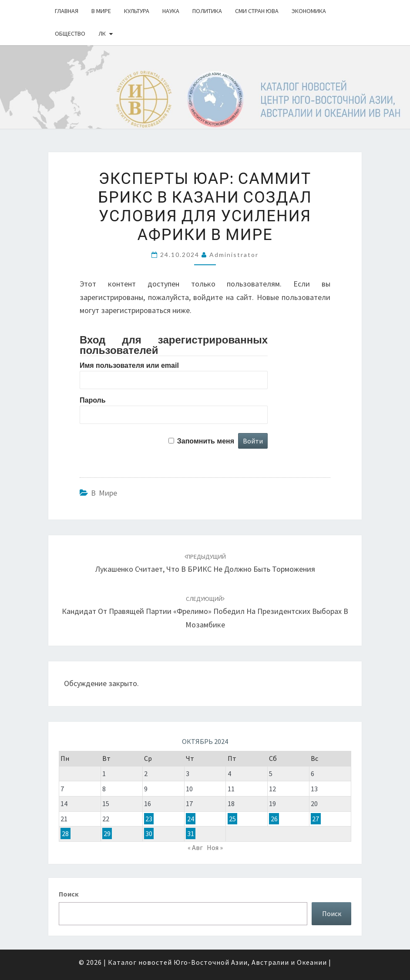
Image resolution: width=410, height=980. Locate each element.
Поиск (69, 894)
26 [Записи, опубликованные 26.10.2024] (274, 819)
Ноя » (215, 847)
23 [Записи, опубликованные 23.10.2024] (149, 819)
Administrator (234, 255)
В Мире (101, 11)
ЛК (102, 33)
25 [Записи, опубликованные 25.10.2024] (232, 819)
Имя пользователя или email (129, 365)
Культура (137, 11)
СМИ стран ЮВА (257, 11)
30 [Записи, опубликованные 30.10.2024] (149, 833)
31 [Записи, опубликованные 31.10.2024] (191, 833)
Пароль (93, 400)
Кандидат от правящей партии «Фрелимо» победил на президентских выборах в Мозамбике (205, 612)
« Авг (195, 847)
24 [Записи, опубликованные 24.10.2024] (191, 819)
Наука (171, 11)
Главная (67, 11)
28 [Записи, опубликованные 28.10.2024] (65, 833)
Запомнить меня (206, 441)
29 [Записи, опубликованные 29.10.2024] (107, 833)
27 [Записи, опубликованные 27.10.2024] (316, 819)
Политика (207, 11)
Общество (70, 33)
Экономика (309, 11)
